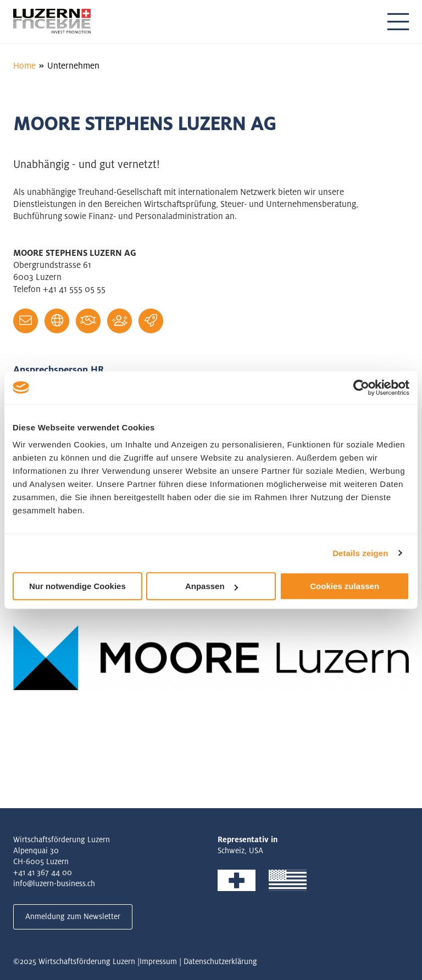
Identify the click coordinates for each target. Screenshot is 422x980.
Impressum (158, 961)
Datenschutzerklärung (220, 961)
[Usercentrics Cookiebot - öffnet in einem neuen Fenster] (361, 388)
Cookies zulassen (345, 586)
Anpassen (212, 586)
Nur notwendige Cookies (77, 586)
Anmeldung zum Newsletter (73, 916)
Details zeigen (360, 553)
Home (24, 66)
